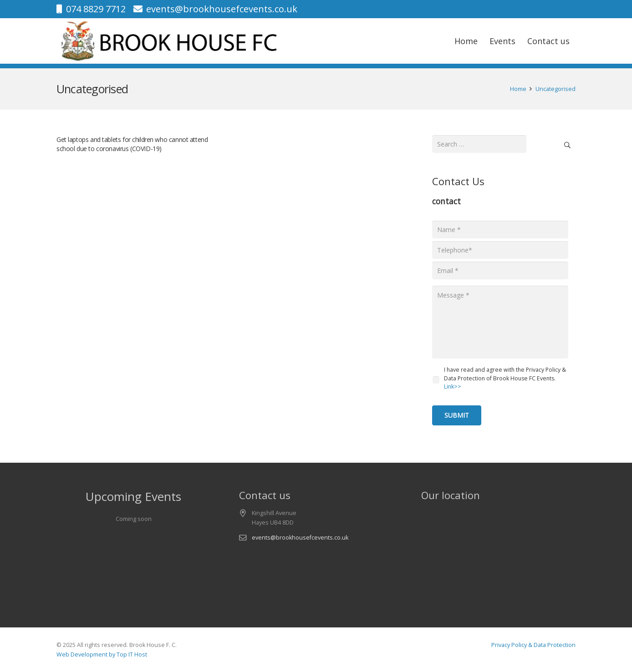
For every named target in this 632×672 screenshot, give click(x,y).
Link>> (453, 387)
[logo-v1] (170, 41)
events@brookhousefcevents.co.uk (300, 538)
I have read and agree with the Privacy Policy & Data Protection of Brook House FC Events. (505, 378)
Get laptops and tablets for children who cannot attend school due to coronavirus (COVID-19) (132, 144)
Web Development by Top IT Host (102, 654)
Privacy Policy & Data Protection (533, 645)
